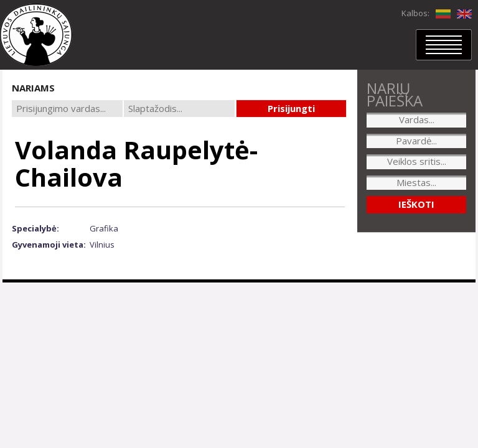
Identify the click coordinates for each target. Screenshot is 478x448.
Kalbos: (415, 13)
